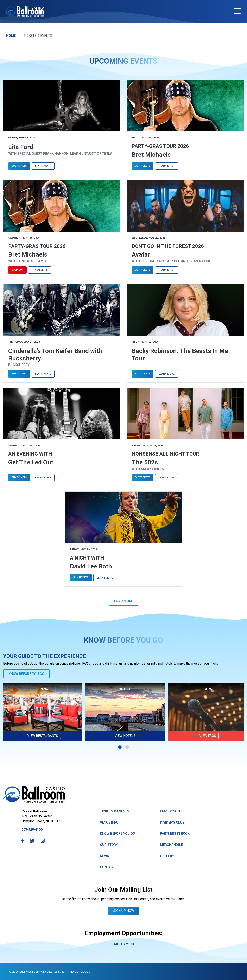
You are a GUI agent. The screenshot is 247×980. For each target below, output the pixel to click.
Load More (124, 601)
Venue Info (109, 822)
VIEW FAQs (208, 736)
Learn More (43, 166)
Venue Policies (80, 972)
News (104, 856)
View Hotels (125, 736)
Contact (107, 867)
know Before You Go (118, 834)
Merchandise (171, 845)
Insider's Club (172, 822)
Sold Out (17, 270)
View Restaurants (43, 736)
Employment (171, 811)
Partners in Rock (175, 834)
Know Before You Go (26, 674)
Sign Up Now (124, 911)
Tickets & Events (115, 811)
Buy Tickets (19, 166)
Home (12, 36)
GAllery (167, 856)
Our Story (109, 845)
